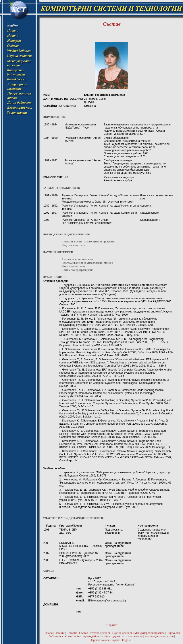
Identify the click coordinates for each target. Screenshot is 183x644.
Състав (84, 633)
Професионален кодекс (106, 640)
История (72, 633)
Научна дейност (122, 633)
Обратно (112, 625)
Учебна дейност (100, 633)
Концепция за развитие (159, 636)
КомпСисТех (73, 636)
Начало (48, 633)
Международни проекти (149, 633)
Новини (60, 633)
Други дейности (93, 636)
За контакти (135, 636)
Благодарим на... (116, 636)
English (127, 640)
